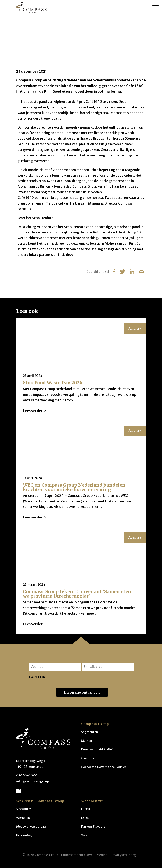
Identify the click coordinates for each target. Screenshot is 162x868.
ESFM (85, 818)
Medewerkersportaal (31, 827)
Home (20, 27)
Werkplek (23, 818)
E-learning (24, 835)
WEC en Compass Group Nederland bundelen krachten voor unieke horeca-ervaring (74, 487)
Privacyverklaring (123, 855)
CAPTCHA (37, 677)
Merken (87, 741)
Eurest (86, 809)
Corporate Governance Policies (104, 767)
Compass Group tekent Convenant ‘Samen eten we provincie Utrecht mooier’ (77, 594)
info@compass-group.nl (34, 781)
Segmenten (90, 732)
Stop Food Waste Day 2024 (53, 383)
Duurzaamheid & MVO (97, 749)
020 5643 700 (27, 775)
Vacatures (24, 809)
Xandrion (88, 835)
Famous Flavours (93, 827)
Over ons (87, 758)
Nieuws (33, 27)
